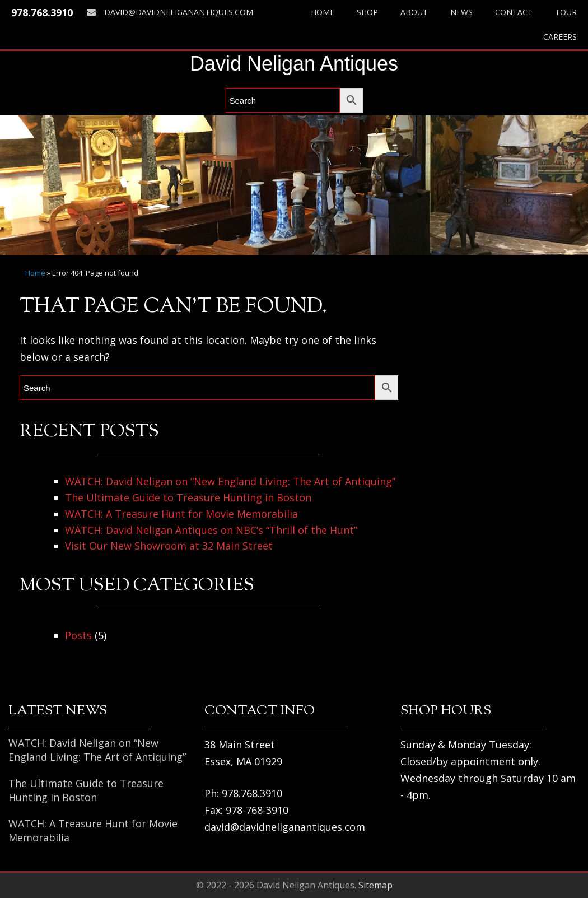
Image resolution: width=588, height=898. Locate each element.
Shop (367, 12)
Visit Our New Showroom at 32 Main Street (169, 546)
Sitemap (375, 885)
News (461, 12)
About (414, 12)
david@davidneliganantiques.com (170, 12)
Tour (566, 12)
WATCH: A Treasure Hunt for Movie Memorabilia (181, 514)
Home (323, 12)
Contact (514, 12)
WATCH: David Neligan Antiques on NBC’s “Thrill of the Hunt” (211, 530)
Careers (560, 37)
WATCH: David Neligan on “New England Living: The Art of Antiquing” (230, 481)
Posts (78, 635)
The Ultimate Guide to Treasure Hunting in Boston (188, 497)
